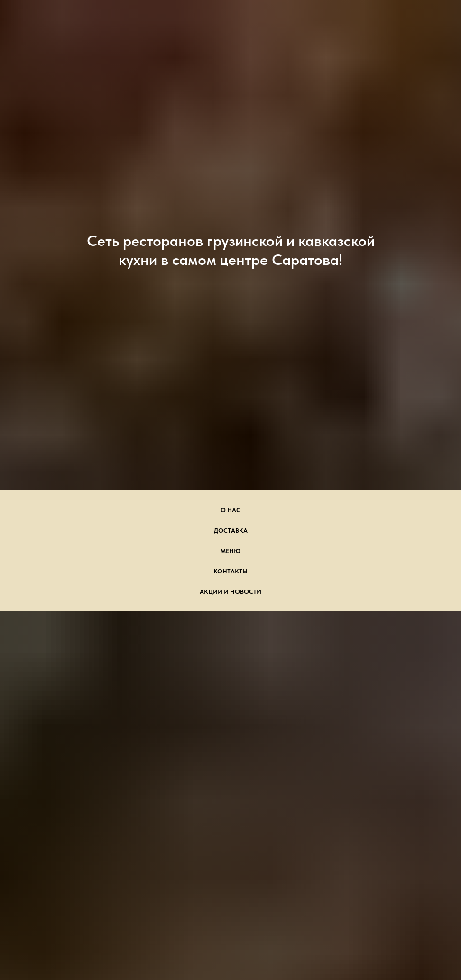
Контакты (230, 571)
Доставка (231, 531)
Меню (230, 551)
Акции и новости (230, 592)
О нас (230, 510)
